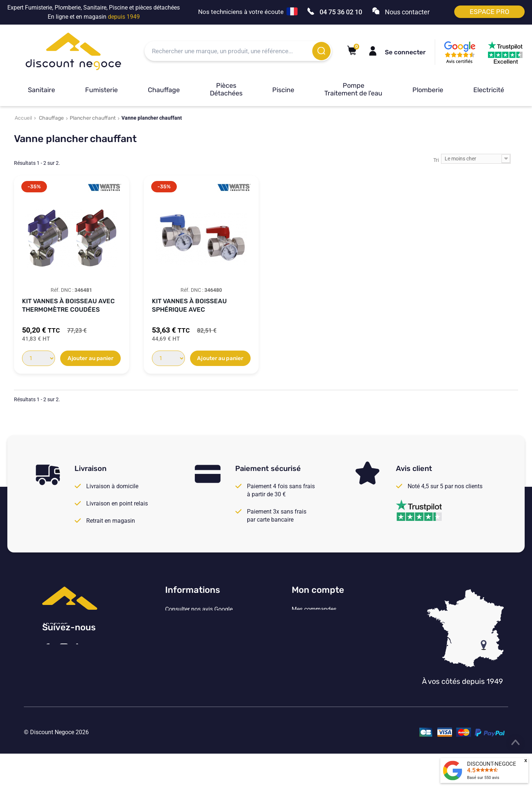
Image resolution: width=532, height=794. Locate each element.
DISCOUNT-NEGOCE (492, 764)
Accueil (23, 118)
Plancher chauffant (93, 118)
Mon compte (318, 590)
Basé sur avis (483, 778)
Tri (436, 160)
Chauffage (164, 90)
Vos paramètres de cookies (200, 670)
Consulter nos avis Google (199, 609)
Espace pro (489, 12)
